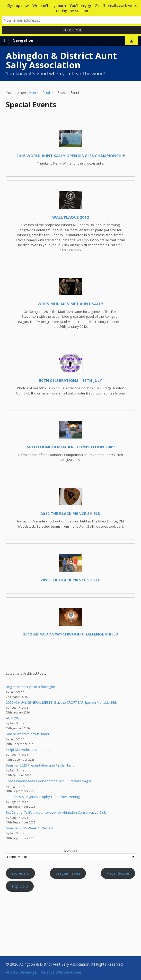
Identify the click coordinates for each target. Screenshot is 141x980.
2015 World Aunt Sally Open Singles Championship (71, 156)
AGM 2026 (14, 718)
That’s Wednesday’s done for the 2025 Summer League (49, 781)
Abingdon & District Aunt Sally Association (61, 60)
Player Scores (118, 873)
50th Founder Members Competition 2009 (71, 447)
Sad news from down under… (29, 734)
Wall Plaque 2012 (71, 217)
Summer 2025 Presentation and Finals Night (40, 765)
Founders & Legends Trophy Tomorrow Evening (43, 797)
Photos (49, 93)
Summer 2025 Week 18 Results (30, 828)
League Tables (68, 873)
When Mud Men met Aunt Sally (70, 304)
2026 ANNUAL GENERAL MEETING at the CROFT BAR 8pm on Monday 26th (61, 702)
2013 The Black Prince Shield (70, 580)
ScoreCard (20, 873)
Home (34, 93)
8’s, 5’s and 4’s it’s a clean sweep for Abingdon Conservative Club (56, 812)
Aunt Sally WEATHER (71, 919)
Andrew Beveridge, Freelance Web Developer (44, 972)
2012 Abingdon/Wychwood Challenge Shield (71, 634)
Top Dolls (20, 886)
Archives (70, 851)
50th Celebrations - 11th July (70, 380)
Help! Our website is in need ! (29, 750)
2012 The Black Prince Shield (70, 513)
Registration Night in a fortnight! (30, 687)
